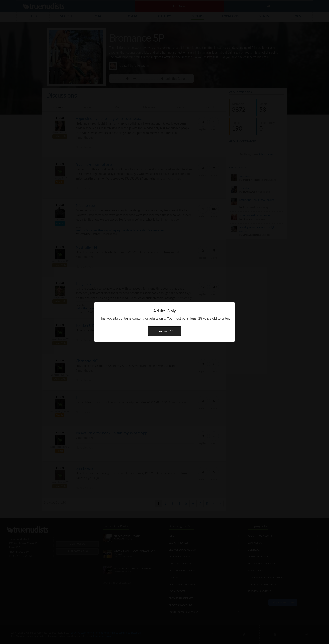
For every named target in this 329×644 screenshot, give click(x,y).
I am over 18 (164, 331)
